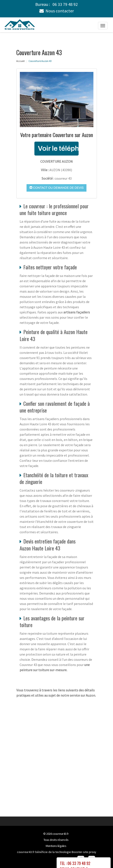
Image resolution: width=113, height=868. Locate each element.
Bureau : (56, 4)
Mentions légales (56, 846)
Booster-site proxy (84, 852)
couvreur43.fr (61, 834)
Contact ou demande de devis (56, 188)
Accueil (20, 61)
